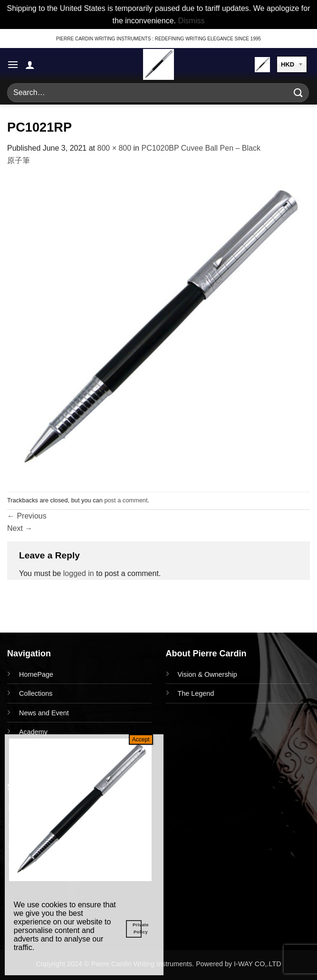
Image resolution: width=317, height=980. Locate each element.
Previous (27, 516)
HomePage (36, 674)
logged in (79, 573)
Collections (36, 693)
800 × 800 (114, 148)
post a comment (126, 500)
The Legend (196, 693)
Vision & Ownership (207, 674)
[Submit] (298, 93)
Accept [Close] (141, 740)
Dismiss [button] (191, 21)
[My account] (30, 65)
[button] (13, 64)
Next (20, 528)
